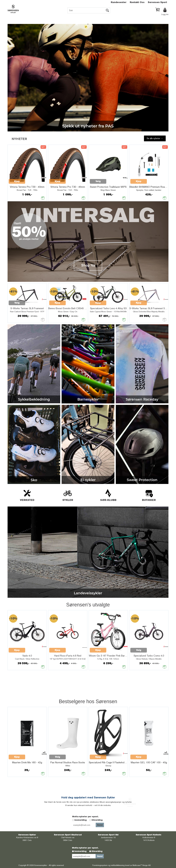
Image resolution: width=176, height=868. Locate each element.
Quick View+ (32, 180)
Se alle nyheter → (155, 138)
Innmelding (81, 820)
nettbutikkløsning (118, 865)
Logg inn (165, 14)
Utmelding (97, 820)
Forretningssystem (100, 865)
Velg (139, 181)
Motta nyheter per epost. (85, 817)
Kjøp (17, 181)
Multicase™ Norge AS (142, 865)
